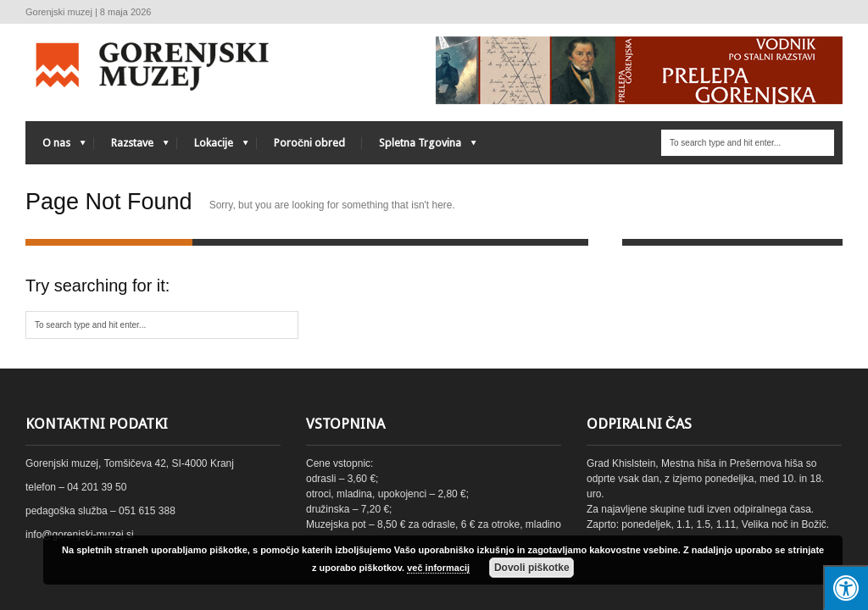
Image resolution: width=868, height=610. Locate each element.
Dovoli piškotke (532, 568)
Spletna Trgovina (419, 147)
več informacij (438, 568)
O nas (56, 147)
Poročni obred (309, 143)
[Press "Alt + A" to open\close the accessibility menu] (846, 588)
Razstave (131, 147)
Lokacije (213, 147)
